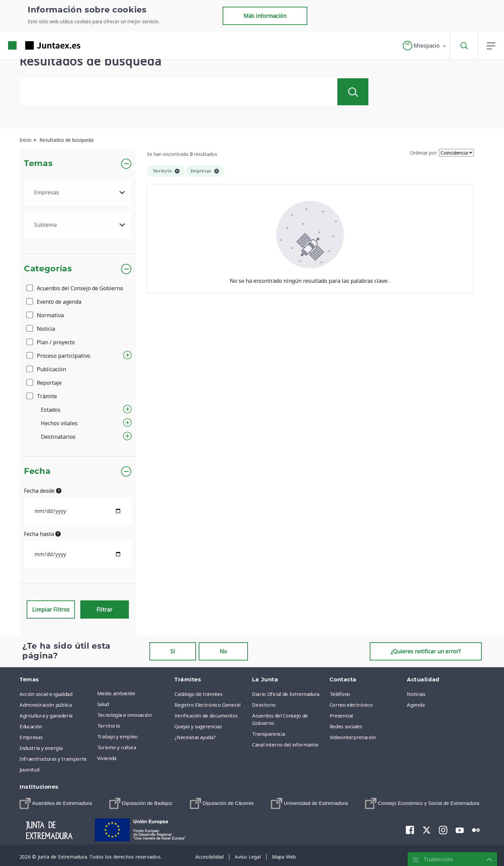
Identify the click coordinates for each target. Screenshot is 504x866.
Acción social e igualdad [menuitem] (46, 694)
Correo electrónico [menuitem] (351, 705)
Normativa (46, 315)
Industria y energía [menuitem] (41, 748)
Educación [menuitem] (31, 726)
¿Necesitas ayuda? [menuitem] (195, 737)
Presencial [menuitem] (341, 715)
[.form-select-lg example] (78, 192)
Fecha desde (43, 491)
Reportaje (45, 383)
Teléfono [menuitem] (340, 694)
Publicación (47, 369)
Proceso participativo (59, 356)
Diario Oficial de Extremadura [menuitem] (286, 694)
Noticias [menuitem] (416, 694)
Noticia (41, 329)
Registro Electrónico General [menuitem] (207, 705)
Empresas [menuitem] (31, 737)
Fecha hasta (42, 534)
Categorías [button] (48, 269)
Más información (265, 16)
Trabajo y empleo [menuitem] (117, 736)
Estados (51, 410)
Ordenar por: (424, 153)
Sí (173, 651)
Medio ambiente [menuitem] (116, 693)
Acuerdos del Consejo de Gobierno (75, 288)
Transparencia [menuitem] (268, 734)
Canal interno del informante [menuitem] (285, 745)
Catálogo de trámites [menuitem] (198, 694)
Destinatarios (58, 437)
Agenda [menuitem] (416, 705)
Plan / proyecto (51, 342)
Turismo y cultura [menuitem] (117, 747)
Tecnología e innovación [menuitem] (124, 715)
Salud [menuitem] (103, 704)
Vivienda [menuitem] (107, 758)
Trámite (42, 396)
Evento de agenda (54, 302)
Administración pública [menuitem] (46, 705)
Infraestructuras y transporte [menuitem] (53, 759)
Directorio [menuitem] (264, 705)
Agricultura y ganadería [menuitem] (46, 715)
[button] (425, 46)
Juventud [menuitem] (29, 769)
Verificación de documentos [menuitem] (206, 715)
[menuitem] (56, 803)
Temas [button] (38, 164)
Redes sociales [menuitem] (346, 726)
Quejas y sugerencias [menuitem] (198, 726)
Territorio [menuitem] (109, 726)
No (223, 651)
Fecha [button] (37, 471)
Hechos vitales (59, 423)
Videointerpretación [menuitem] (353, 737)
